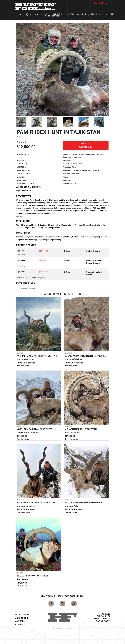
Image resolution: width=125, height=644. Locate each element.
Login (105, 3)
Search (97, 3)
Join (19, 15)
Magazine (82, 14)
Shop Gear (26, 15)
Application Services (58, 15)
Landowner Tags (94, 15)
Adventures (36, 15)
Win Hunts (47, 15)
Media (105, 14)
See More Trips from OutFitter (63, 596)
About (113, 14)
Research (70, 14)
